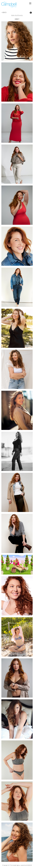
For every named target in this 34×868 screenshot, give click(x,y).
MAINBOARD (29, 865)
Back (4, 12)
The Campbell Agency (9, 5)
